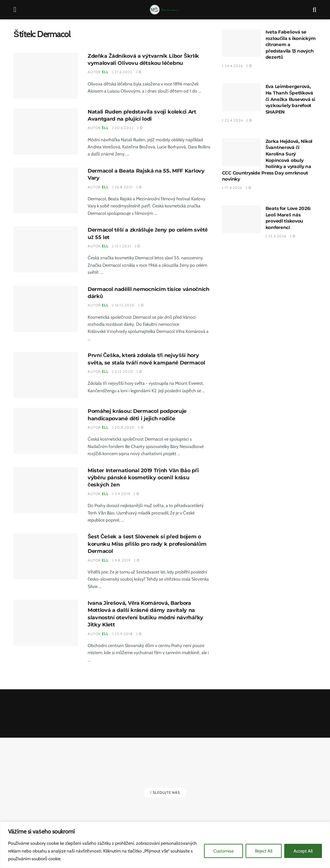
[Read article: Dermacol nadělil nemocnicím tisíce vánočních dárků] (46, 309)
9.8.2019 (121, 560)
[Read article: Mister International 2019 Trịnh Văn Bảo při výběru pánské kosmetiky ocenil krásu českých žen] (46, 490)
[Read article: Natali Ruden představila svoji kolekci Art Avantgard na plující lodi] (46, 131)
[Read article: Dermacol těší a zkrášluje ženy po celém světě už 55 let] (46, 249)
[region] (165, 845)
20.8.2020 (123, 427)
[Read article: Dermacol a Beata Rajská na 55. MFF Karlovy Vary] (46, 190)
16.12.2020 (123, 305)
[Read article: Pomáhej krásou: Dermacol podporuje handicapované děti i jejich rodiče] (46, 431)
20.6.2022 (123, 128)
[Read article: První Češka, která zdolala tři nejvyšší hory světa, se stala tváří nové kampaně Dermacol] (46, 375)
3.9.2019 (121, 494)
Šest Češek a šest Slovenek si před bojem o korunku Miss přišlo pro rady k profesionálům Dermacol (147, 544)
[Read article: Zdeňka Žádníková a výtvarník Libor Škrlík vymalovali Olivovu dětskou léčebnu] (46, 76)
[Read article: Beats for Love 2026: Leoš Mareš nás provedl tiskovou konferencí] (241, 219)
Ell (105, 72)
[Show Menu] (15, 10)
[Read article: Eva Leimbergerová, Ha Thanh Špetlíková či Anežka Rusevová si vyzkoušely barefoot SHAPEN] (241, 97)
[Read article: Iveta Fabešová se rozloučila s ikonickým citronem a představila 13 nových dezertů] (241, 43)
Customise (223, 851)
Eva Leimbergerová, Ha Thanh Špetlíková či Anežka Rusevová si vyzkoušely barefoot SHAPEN (290, 99)
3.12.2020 (123, 372)
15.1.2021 (122, 246)
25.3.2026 (276, 236)
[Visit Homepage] (165, 10)
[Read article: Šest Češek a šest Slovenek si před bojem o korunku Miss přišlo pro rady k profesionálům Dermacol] (46, 556)
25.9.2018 (122, 634)
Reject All (264, 851)
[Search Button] (315, 10)
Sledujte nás (165, 793)
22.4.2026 (233, 120)
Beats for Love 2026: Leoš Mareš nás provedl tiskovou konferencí (288, 218)
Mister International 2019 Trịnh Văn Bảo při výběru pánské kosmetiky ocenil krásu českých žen (143, 478)
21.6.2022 (122, 72)
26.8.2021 (122, 187)
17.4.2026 (232, 188)
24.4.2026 (233, 66)
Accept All (303, 851)
